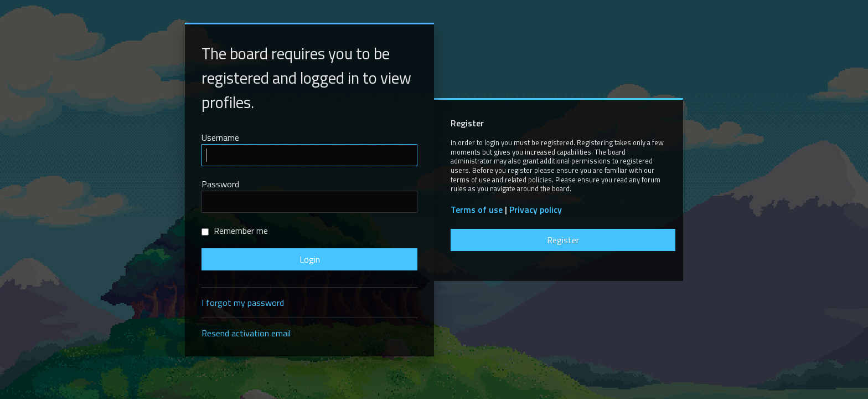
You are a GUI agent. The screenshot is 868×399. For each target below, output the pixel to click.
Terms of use (477, 210)
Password (220, 184)
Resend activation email (246, 333)
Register (563, 240)
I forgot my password (243, 303)
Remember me (235, 231)
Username (220, 137)
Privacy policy (536, 210)
